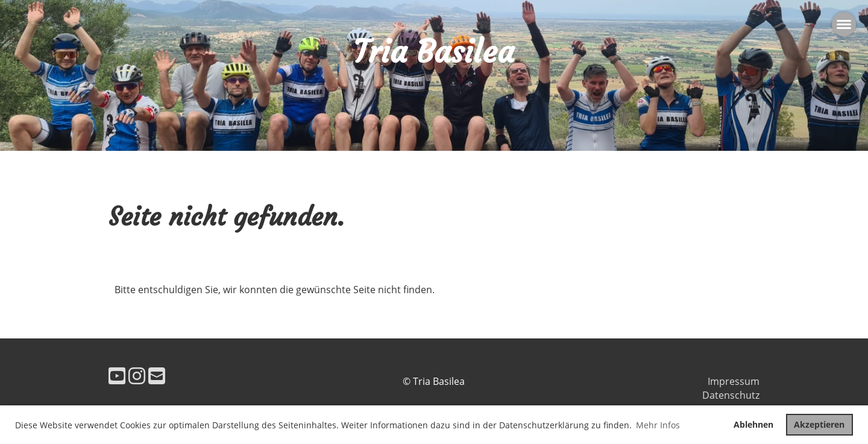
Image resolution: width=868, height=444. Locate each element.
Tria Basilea (434, 52)
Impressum (734, 381)
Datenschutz (731, 395)
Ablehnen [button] (753, 424)
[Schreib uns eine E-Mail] (157, 376)
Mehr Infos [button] (658, 425)
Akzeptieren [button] (819, 424)
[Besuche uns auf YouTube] (117, 376)
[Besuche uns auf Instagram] (137, 376)
